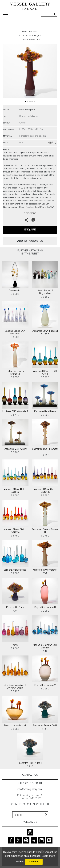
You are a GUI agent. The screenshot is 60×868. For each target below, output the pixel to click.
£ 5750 (15, 496)
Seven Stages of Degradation (45, 292)
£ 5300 (15, 453)
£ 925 (45, 729)
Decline (19, 862)
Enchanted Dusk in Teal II (30, 763)
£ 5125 (45, 651)
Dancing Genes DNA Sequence (15, 333)
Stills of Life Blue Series (15, 570)
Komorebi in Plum (15, 608)
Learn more (48, 856)
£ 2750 (15, 378)
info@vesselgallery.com (30, 790)
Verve (15, 645)
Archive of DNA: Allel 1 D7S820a (15, 491)
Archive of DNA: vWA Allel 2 (15, 412)
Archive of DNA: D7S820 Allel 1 (45, 373)
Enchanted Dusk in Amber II (45, 451)
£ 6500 (15, 337)
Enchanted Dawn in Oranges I (15, 373)
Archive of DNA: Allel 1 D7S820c (15, 531)
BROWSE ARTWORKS (30, 40)
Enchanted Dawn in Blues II (45, 331)
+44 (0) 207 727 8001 (30, 783)
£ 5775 (45, 378)
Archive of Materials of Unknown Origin (15, 687)
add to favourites (30, 241)
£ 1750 (45, 335)
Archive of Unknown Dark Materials (45, 647)
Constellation (15, 291)
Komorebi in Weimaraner (45, 570)
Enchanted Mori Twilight (15, 449)
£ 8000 (45, 415)
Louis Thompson (30, 32)
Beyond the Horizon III (45, 608)
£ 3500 (15, 294)
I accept (34, 862)
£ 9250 (45, 297)
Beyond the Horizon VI (15, 726)
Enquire (30, 230)
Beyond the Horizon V (45, 685)
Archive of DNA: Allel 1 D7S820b (45, 491)
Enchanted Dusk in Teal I (45, 726)
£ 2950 (45, 611)
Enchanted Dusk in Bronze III (45, 531)
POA (45, 574)
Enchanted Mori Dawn (45, 412)
